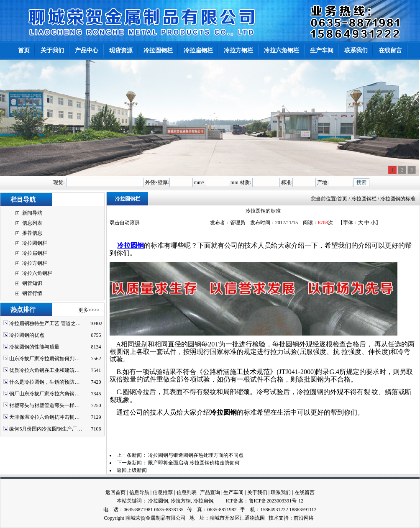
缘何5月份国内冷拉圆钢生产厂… (46, 429)
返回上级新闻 (132, 470)
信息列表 (32, 223)
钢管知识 (32, 283)
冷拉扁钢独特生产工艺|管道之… (45, 323)
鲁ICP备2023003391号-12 (276, 501)
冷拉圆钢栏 (35, 243)
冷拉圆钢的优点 (27, 335)
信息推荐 (163, 492)
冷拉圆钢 (131, 245)
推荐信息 (32, 233)
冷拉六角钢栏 (37, 273)
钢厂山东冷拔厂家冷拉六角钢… (44, 394)
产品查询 (210, 492)
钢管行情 (32, 293)
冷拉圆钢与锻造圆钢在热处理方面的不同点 (196, 455)
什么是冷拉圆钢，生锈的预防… (44, 382)
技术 (274, 518)
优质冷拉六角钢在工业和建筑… (44, 370)
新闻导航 (32, 213)
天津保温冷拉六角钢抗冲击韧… (44, 417)
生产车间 (233, 492)
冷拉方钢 (181, 501)
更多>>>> (89, 310)
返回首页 (115, 492)
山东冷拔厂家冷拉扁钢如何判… (44, 359)
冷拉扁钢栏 (35, 253)
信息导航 (139, 492)
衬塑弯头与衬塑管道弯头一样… (44, 405)
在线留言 (305, 492)
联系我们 (281, 492)
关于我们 (257, 492)
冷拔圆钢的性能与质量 (34, 347)
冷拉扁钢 (203, 501)
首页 (342, 199)
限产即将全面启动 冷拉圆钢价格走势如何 (194, 463)
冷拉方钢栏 (35, 263)
